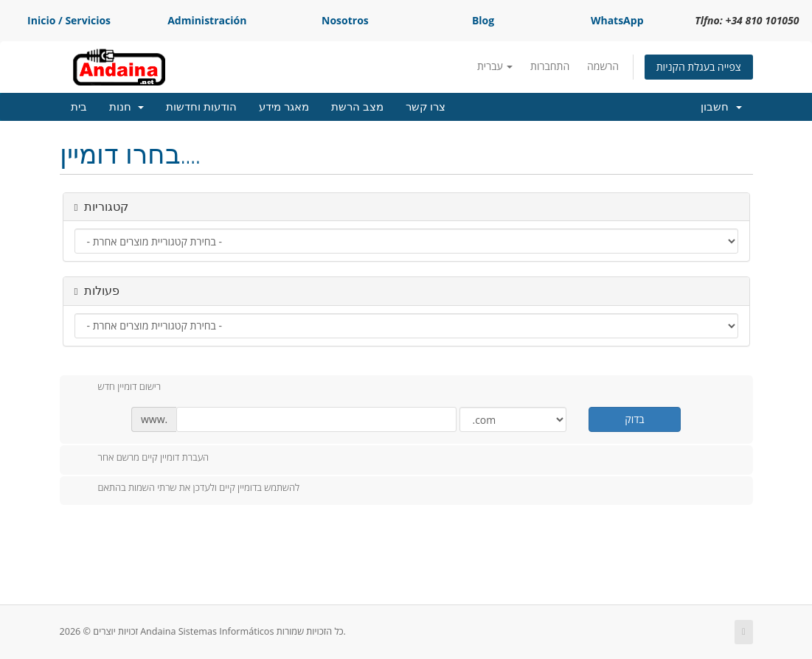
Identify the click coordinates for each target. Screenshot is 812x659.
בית (79, 107)
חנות (127, 107)
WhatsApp (617, 20)
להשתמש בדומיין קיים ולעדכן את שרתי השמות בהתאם (187, 489)
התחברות (550, 66)
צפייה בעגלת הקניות (699, 67)
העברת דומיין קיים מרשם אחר (142, 458)
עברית (495, 66)
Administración (207, 20)
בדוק (634, 419)
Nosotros (345, 20)
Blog (483, 20)
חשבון (721, 107)
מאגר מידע (284, 107)
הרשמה (603, 66)
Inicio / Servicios (69, 20)
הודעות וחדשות (201, 107)
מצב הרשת (357, 107)
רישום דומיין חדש (118, 388)
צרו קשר (426, 107)
